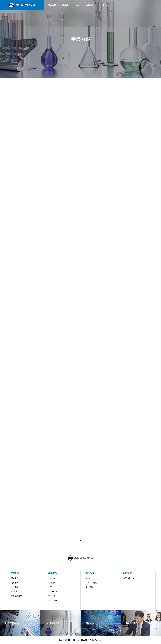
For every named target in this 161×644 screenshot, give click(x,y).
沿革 (50, 587)
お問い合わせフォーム (132, 578)
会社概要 (52, 583)
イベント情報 (91, 583)
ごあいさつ (53, 578)
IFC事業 (14, 592)
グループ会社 (54, 592)
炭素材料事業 (16, 596)
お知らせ (77, 5)
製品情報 (89, 587)
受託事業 (15, 587)
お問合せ (127, 573)
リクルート (107, 5)
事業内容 (52, 5)
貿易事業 (15, 583)
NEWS (89, 578)
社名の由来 (53, 600)
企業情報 (65, 5)
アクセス (52, 596)
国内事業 (15, 578)
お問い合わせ (92, 5)
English (120, 5)
